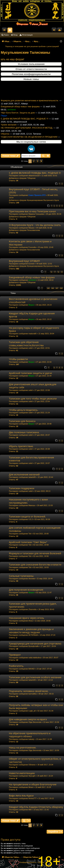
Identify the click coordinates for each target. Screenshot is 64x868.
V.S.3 (31, 519)
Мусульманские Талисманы (25, 52)
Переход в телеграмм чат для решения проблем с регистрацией (32, 46)
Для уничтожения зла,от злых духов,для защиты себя (33, 386)
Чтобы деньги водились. (24, 410)
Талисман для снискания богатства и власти (35, 564)
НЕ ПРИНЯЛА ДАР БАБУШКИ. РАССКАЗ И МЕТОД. (27, 133)
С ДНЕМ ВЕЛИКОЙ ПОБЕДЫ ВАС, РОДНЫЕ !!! (25, 124)
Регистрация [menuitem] (60, 31)
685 (48, 288)
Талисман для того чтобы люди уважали (33, 398)
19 (62, 272)
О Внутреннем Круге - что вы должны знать (35, 225)
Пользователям (33, 230)
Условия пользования (31, 64)
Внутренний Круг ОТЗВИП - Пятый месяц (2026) (33, 191)
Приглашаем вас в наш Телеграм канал (32, 211)
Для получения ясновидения (26, 590)
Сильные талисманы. (22, 576)
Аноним (32, 579)
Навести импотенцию (22, 773)
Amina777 (32, 798)
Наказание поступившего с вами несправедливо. (28, 501)
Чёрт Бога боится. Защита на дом (18, 117)
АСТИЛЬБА (33, 635)
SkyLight (32, 776)
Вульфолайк (34, 646)
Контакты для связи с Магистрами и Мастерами (30, 243)
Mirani (31, 787)
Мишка (31, 228)
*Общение (31, 178)
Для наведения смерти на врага (28, 719)
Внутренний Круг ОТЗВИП (24, 261)
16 (51, 272)
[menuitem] (28, 862)
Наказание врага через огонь (26, 618)
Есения (31, 264)
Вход (16, 35)
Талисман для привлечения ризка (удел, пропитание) (33, 605)
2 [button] (34, 161)
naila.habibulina (35, 658)
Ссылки (5, 31)
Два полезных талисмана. (24, 432)
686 (53, 288)
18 (58, 272)
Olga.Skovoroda (35, 722)
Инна (31, 621)
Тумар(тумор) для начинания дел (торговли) (35, 643)
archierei (32, 280)
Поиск (6, 35)
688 (61, 288)
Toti (30, 534)
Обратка (5, 139)
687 (57, 288)
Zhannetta (32, 609)
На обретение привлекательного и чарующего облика (30, 735)
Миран (31, 305)
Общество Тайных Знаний (21, 30)
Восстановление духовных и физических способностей (33, 300)
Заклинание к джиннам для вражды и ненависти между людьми (31, 631)
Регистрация (27, 35)
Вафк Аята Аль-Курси (21, 795)
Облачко (32, 765)
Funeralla (32, 247)
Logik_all (32, 711)
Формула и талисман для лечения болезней (35, 553)
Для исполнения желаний (24, 474)
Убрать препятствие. (21, 446)
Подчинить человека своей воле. (29, 691)
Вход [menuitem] (55, 31)
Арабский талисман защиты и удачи (30, 373)
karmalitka (32, 694)
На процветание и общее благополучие (33, 784)
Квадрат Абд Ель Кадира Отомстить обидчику (36, 807)
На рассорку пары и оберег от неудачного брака (34, 329)
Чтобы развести (18, 359)
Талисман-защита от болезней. (27, 516)
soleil (30, 348)
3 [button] (38, 161)
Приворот (15, 655)
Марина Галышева (36, 214)
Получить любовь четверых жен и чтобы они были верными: (36, 706)
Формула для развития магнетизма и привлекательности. (30, 105)
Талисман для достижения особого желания (35, 677)
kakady (31, 739)
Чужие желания (9, 130)
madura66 (32, 334)
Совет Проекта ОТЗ (37, 195)
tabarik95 (32, 477)
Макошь (32, 505)
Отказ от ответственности (31, 69)
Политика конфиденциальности (31, 74)
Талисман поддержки (22, 488)
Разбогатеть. (16, 666)
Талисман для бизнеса (22, 421)
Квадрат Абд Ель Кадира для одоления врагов (32, 315)
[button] (41, 161)
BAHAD (32, 669)
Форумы (39, 31)
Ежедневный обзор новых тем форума (20, 111)
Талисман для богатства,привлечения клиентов (31, 459)
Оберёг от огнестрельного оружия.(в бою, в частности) (35, 760)
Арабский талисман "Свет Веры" (28, 542)
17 (55, 272)
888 (30, 810)
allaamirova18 (34, 176)
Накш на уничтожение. (23, 747)
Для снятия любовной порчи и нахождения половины (35, 529)
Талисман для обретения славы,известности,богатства (26, 344)
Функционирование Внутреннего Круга (43, 200)
